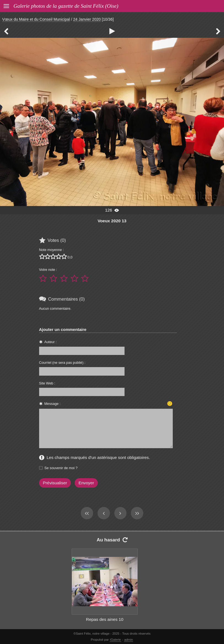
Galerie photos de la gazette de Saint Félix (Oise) (66, 6)
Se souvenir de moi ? (61, 468)
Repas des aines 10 (105, 619)
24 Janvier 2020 (87, 19)
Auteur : (51, 342)
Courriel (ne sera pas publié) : (62, 363)
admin (129, 640)
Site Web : (47, 383)
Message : (52, 404)
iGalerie (115, 640)
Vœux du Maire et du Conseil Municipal (36, 19)
